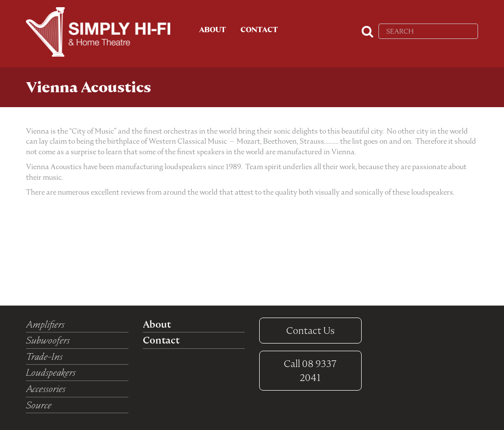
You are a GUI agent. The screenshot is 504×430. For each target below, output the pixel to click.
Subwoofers (48, 340)
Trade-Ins (44, 356)
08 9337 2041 (310, 371)
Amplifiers (45, 324)
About (213, 30)
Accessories (46, 389)
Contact (259, 30)
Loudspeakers (51, 372)
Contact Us (310, 331)
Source (39, 405)
